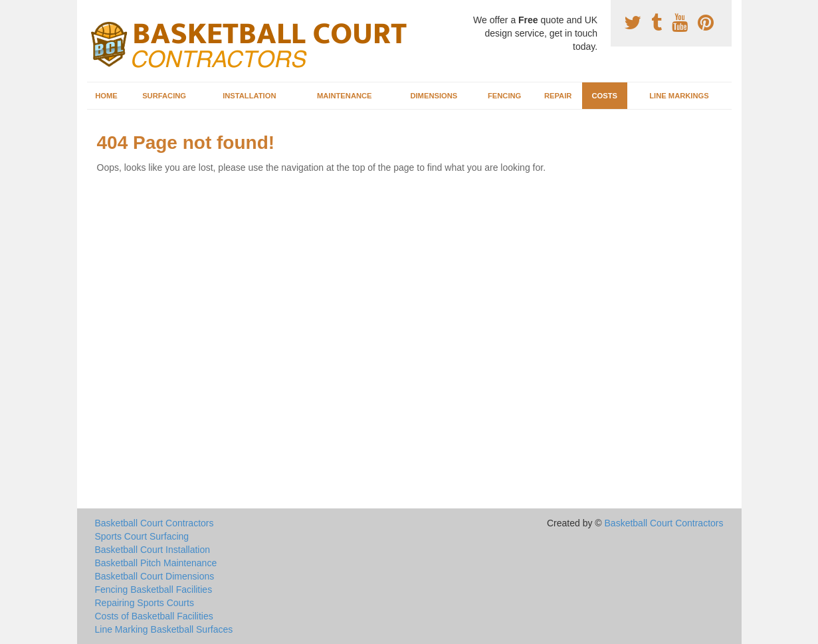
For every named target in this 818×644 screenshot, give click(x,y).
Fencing (504, 96)
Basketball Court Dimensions (155, 576)
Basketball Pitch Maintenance (156, 563)
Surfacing (164, 96)
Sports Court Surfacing (142, 536)
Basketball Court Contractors (154, 523)
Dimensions (434, 96)
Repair (558, 96)
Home (106, 96)
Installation (249, 96)
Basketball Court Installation (153, 550)
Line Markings (679, 96)
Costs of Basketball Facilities (154, 616)
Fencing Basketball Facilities (154, 590)
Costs (604, 96)
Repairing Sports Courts (145, 603)
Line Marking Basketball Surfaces (164, 629)
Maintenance (345, 96)
